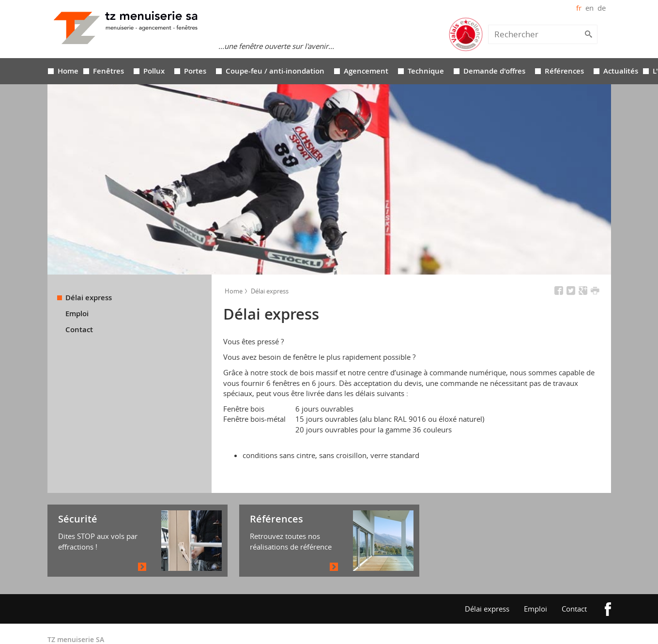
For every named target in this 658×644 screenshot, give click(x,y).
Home (68, 49)
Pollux (154, 49)
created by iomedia (530, 626)
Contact (79, 308)
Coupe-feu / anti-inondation (275, 49)
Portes (195, 49)
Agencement (366, 49)
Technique (426, 49)
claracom (576, 626)
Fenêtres (108, 49)
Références (564, 49)
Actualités (621, 49)
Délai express (89, 276)
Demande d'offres (494, 49)
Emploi (77, 292)
